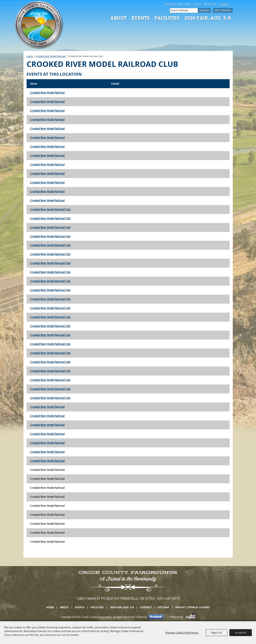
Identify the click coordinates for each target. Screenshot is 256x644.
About (118, 18)
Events (141, 18)
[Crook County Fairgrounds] (39, 25)
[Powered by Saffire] (191, 617)
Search (204, 10)
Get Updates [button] (223, 10)
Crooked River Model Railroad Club (50, 209)
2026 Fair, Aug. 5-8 (208, 18)
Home (50, 607)
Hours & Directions (178, 4)
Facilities (167, 18)
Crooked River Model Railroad (51, 56)
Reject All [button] (217, 633)
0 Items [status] (224, 4)
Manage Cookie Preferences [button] (182, 633)
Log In (197, 4)
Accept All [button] (241, 633)
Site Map (164, 607)
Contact (146, 607)
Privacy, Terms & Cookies (193, 607)
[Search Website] (184, 10)
